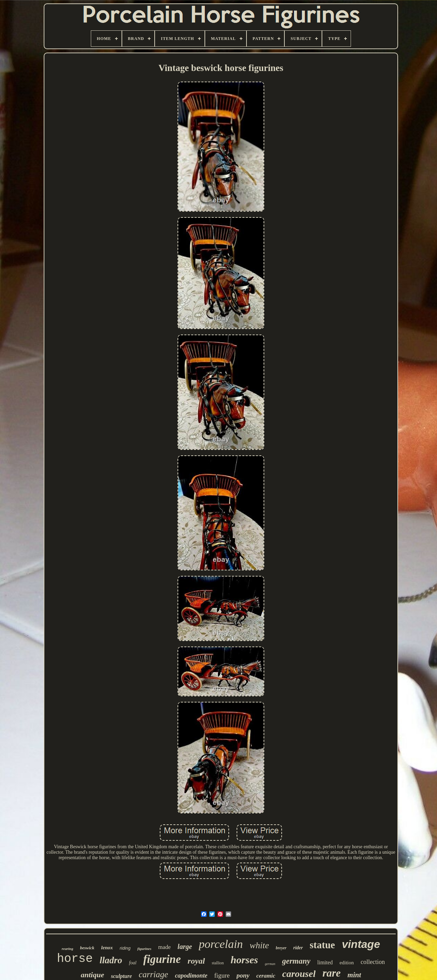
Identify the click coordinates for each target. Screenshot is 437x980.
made (164, 947)
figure (222, 975)
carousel (299, 974)
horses (244, 960)
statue (322, 945)
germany (296, 961)
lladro (111, 960)
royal (196, 961)
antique (92, 975)
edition (347, 963)
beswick (87, 948)
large (185, 947)
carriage (153, 974)
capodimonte (191, 976)
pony (243, 975)
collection (373, 962)
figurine (162, 959)
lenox (107, 948)
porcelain (221, 944)
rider (298, 948)
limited (325, 962)
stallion (218, 963)
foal (133, 963)
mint (354, 975)
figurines (144, 949)
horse (75, 959)
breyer (281, 948)
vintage (361, 944)
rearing (68, 949)
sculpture (121, 976)
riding (125, 948)
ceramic (266, 976)
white (259, 945)
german (270, 964)
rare (331, 973)
